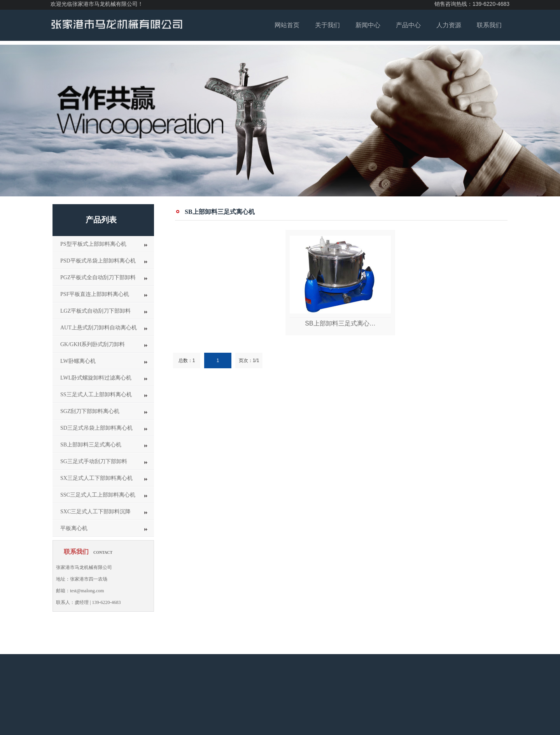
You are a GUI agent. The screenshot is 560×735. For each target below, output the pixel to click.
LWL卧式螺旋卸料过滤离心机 (96, 378)
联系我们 (489, 25)
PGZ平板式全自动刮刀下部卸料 (98, 277)
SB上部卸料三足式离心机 (91, 445)
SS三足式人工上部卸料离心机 (96, 395)
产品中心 (408, 25)
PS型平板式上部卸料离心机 (93, 244)
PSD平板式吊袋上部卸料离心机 (98, 261)
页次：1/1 (249, 360)
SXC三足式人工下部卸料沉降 (95, 512)
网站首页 (287, 25)
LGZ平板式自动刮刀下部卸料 (95, 311)
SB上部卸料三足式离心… (340, 323)
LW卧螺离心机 (78, 361)
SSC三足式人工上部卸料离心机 (98, 495)
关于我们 (327, 25)
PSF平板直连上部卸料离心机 (95, 294)
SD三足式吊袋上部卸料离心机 (96, 428)
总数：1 (187, 360)
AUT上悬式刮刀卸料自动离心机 (99, 328)
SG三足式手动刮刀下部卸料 (94, 461)
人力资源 (449, 25)
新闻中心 (368, 25)
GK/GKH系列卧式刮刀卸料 (93, 344)
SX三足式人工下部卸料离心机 (96, 478)
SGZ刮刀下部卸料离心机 (90, 411)
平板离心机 (74, 528)
